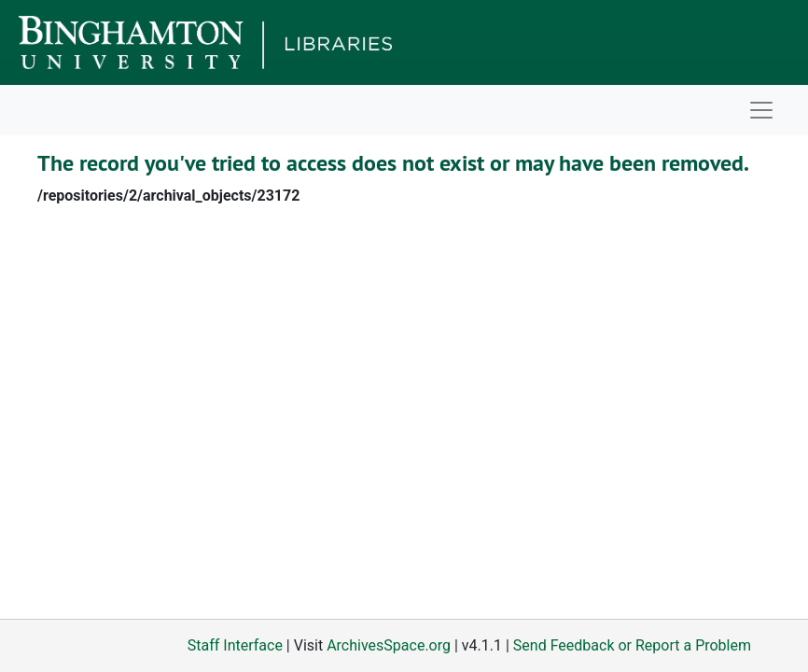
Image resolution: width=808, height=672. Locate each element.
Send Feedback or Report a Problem (632, 645)
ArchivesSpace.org (389, 645)
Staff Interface (235, 645)
